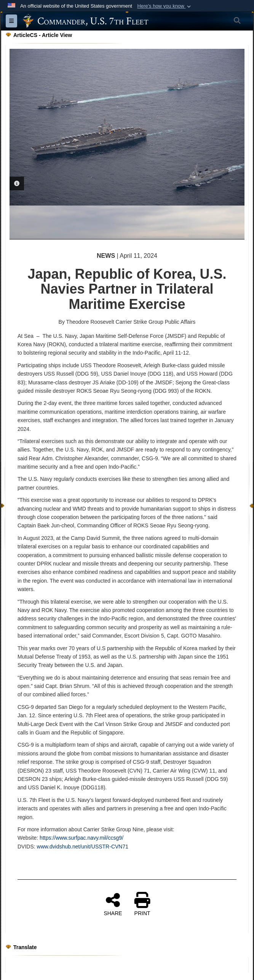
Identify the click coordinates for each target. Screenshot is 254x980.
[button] (165, 6)
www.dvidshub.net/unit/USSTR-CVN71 (83, 847)
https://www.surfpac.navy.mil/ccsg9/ (81, 838)
